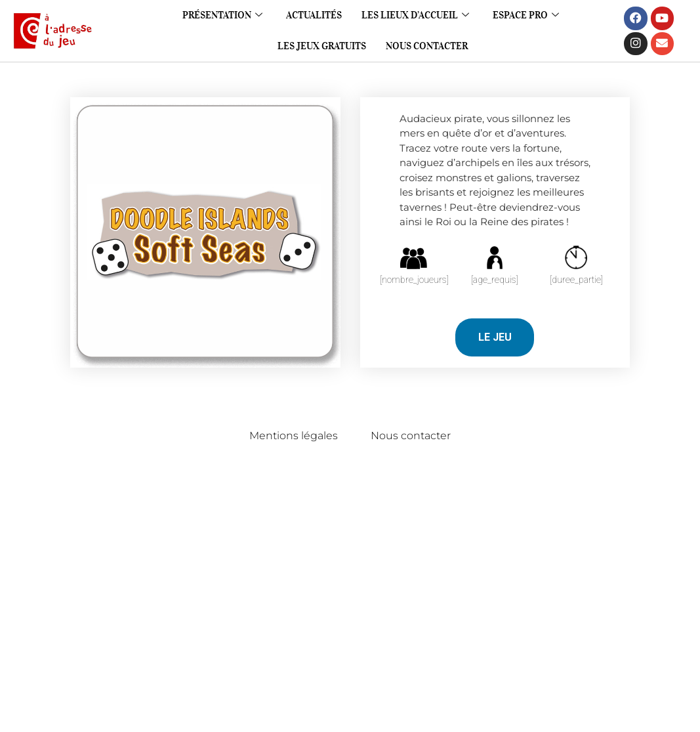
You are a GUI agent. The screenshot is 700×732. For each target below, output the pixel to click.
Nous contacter (427, 46)
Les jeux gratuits (322, 46)
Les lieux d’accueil (415, 15)
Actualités (314, 15)
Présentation (222, 15)
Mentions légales (294, 436)
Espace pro (526, 15)
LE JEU (495, 337)
